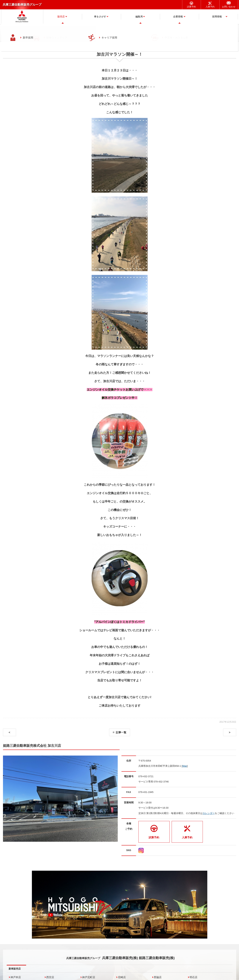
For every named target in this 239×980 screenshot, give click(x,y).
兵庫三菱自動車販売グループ (22, 5)
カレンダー (209, 813)
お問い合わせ (229, 7)
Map (185, 766)
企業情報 (178, 17)
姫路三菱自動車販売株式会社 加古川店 (32, 746)
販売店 (61, 17)
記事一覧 (121, 732)
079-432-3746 (161, 782)
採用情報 (217, 17)
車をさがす (100, 17)
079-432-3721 (146, 776)
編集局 (139, 17)
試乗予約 (191, 7)
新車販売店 (15, 969)
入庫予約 (210, 7)
